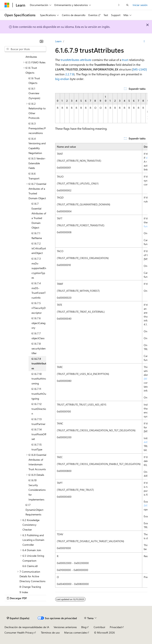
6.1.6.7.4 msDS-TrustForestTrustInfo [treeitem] (39, 290)
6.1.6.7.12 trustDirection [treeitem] (39, 409)
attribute (86, 60)
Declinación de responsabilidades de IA (27, 627)
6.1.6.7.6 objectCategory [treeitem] (38, 323)
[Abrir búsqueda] (127, 5)
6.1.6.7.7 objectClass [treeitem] (38, 336)
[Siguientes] (119, 5)
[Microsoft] (7, 5)
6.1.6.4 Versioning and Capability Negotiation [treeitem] (37, 146)
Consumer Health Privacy (19, 633)
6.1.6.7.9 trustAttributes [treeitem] (39, 363)
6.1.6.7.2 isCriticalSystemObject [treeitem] (39, 248)
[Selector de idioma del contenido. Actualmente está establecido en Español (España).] (18, 618)
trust (125, 60)
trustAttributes (70, 60)
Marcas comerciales (76, 633)
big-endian (62, 79)
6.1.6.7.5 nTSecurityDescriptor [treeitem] (39, 308)
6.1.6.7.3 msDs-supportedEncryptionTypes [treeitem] (39, 268)
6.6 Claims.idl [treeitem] (30, 566)
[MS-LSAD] (140, 69)
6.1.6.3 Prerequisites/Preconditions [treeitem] (37, 128)
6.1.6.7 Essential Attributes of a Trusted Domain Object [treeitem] (39, 216)
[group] (101, 108)
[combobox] (25, 49)
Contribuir (99, 627)
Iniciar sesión (140, 5)
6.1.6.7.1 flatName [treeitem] (37, 236)
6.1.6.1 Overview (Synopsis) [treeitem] (34, 93)
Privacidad (116, 627)
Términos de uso (50, 633)
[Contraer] (41, 41)
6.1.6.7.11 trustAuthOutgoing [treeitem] (39, 394)
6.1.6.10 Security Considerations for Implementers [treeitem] (37, 490)
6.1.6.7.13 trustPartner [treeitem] (38, 422)
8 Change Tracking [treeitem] (30, 587)
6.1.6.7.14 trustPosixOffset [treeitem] (39, 434)
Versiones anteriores (65, 627)
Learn (58, 41)
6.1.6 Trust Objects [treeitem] (34, 81)
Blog (84, 627)
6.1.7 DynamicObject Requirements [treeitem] (34, 510)
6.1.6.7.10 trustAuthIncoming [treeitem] (39, 379)
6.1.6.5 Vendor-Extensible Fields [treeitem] (37, 163)
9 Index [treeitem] (24, 592)
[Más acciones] (144, 41)
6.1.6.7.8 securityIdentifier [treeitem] (39, 348)
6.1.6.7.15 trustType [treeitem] (37, 447)
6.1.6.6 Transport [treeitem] (34, 176)
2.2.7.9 (70, 74)
